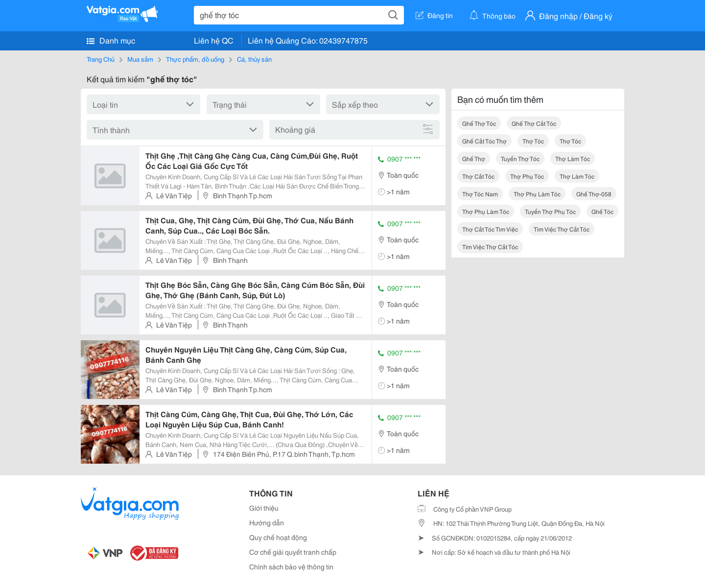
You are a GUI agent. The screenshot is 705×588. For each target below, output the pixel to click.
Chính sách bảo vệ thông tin (291, 566)
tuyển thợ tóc (520, 158)
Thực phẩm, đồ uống (195, 59)
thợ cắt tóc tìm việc (490, 229)
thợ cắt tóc (478, 176)
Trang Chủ (101, 59)
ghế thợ (474, 158)
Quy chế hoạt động (278, 537)
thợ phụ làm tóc (537, 194)
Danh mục (111, 40)
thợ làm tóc (573, 158)
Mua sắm (140, 59)
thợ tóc (533, 141)
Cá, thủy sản (254, 59)
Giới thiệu (264, 508)
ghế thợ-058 (594, 194)
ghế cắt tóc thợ (484, 141)
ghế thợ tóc (479, 123)
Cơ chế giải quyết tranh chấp (293, 552)
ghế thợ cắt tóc (534, 123)
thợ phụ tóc (527, 176)
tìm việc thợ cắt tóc (562, 229)
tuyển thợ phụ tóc (550, 211)
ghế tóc (602, 211)
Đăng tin (434, 15)
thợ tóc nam (480, 194)
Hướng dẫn (267, 522)
